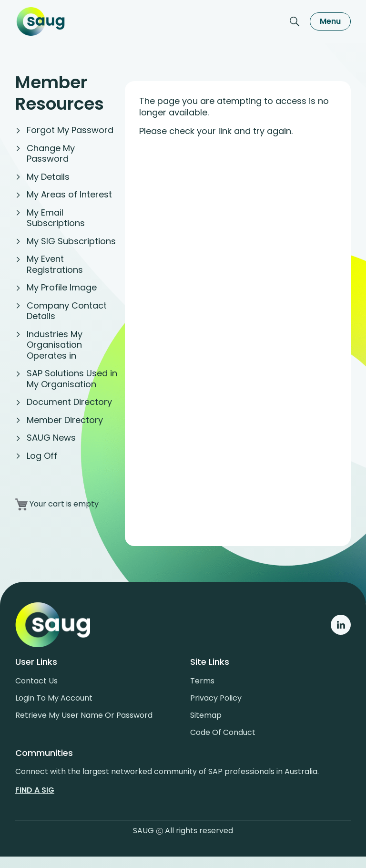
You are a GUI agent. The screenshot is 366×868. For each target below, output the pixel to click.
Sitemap (206, 715)
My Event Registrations (55, 264)
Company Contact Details (67, 311)
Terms (202, 681)
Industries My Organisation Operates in (55, 345)
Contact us (36, 681)
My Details (48, 177)
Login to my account (54, 698)
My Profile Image (62, 287)
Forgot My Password (70, 130)
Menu (330, 21)
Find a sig (35, 790)
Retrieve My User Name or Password (84, 715)
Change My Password (51, 154)
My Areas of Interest (69, 194)
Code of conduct (223, 732)
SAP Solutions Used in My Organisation (72, 379)
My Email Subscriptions (56, 218)
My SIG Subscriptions (71, 241)
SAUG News (51, 438)
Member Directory (65, 420)
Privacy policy (216, 698)
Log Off (42, 456)
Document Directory (69, 402)
